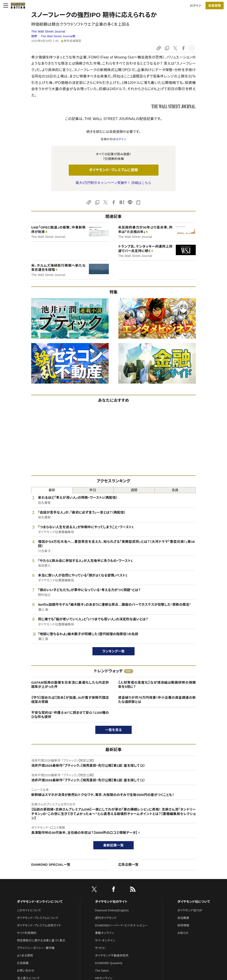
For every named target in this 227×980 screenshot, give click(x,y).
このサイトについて (29, 910)
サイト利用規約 (27, 933)
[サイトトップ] (17, 6)
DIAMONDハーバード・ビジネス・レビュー (121, 925)
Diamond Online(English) (112, 910)
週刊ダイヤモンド (106, 918)
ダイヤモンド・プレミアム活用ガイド (39, 925)
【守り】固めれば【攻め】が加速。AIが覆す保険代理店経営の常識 (70, 700)
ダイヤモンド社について (194, 902)
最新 (52, 490)
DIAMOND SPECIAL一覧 (51, 865)
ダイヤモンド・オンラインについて (40, 902)
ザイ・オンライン (105, 940)
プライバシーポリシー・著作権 (36, 948)
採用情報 (183, 925)
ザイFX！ (101, 948)
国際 (34, 36)
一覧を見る (114, 730)
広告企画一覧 (128, 865)
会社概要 (183, 918)
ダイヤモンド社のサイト (111, 902)
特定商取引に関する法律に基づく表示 (41, 940)
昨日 (93, 490)
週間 (134, 490)
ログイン (196, 6)
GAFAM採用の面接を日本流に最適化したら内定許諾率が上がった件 (70, 685)
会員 (175, 490)
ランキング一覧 (114, 651)
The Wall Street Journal (48, 31)
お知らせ (183, 933)
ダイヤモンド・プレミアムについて (38, 918)
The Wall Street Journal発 (58, 36)
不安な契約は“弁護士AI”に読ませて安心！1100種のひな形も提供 (70, 715)
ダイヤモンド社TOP (190, 910)
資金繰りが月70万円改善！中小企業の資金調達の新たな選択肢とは (157, 700)
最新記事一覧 (113, 845)
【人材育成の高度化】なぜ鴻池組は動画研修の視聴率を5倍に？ (157, 685)
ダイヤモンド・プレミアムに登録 (113, 170)
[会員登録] (215, 6)
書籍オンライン (105, 933)
